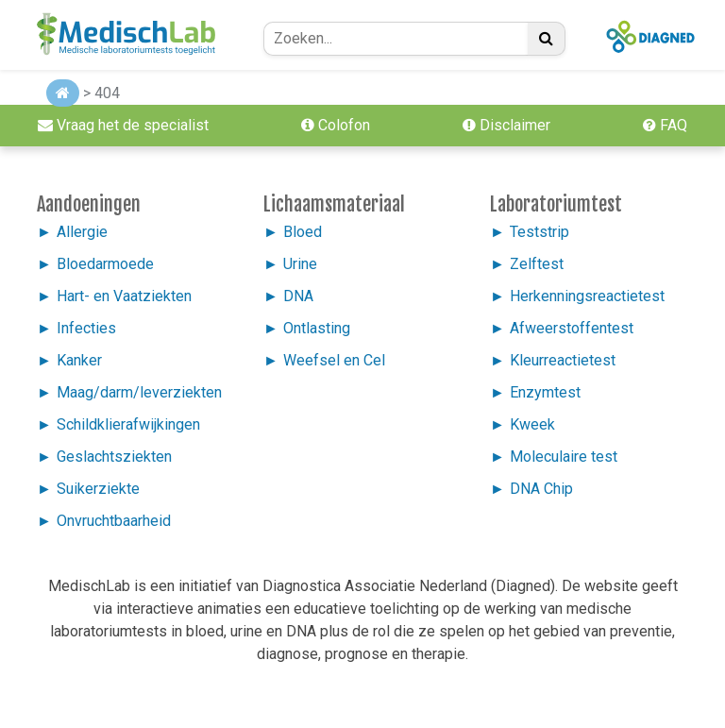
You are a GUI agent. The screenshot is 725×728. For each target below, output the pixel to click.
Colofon (336, 125)
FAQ (665, 125)
